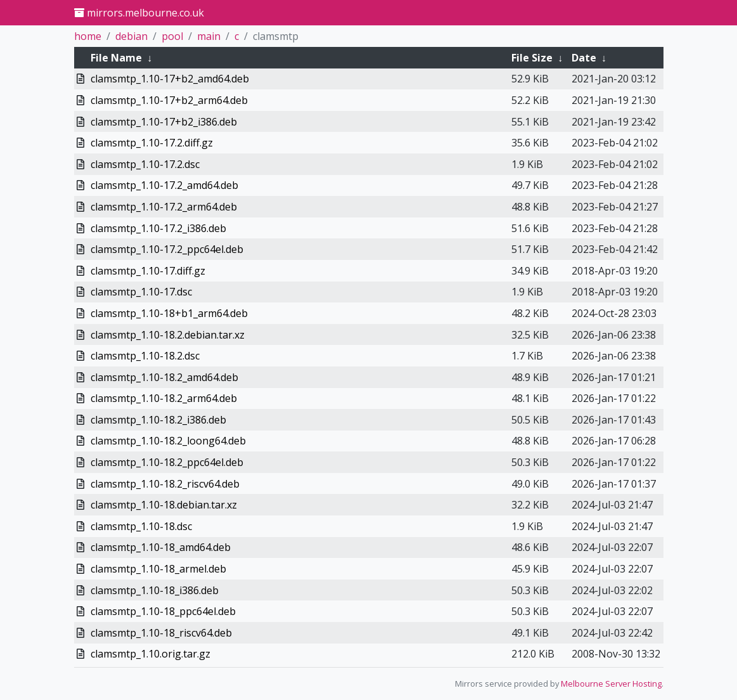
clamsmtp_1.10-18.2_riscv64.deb (165, 484)
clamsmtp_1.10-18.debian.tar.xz (164, 505)
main (209, 36)
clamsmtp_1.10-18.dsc (141, 526)
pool (172, 36)
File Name (116, 58)
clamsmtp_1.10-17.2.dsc (145, 164)
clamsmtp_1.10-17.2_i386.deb (158, 228)
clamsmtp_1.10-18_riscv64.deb (161, 633)
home (88, 36)
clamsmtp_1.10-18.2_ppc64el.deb (167, 462)
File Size (532, 58)
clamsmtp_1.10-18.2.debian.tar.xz (168, 335)
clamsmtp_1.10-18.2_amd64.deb (164, 377)
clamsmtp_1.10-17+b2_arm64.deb (169, 100)
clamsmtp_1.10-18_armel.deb (158, 569)
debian (131, 36)
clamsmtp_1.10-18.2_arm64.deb (164, 398)
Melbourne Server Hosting (611, 684)
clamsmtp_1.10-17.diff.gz (148, 271)
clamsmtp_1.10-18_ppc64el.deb (163, 611)
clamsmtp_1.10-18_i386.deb (155, 590)
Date (584, 58)
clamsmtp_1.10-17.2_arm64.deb (164, 207)
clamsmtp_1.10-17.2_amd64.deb (164, 185)
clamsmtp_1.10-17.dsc (141, 292)
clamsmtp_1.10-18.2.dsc (145, 356)
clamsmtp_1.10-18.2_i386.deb (158, 420)
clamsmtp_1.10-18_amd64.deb (161, 547)
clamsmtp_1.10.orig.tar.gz (151, 654)
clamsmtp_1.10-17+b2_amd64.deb (170, 79)
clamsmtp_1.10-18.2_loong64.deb (168, 441)
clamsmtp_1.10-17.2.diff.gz (152, 143)
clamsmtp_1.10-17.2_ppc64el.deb (167, 249)
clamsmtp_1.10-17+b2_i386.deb (164, 122)
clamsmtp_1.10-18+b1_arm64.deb (169, 313)
